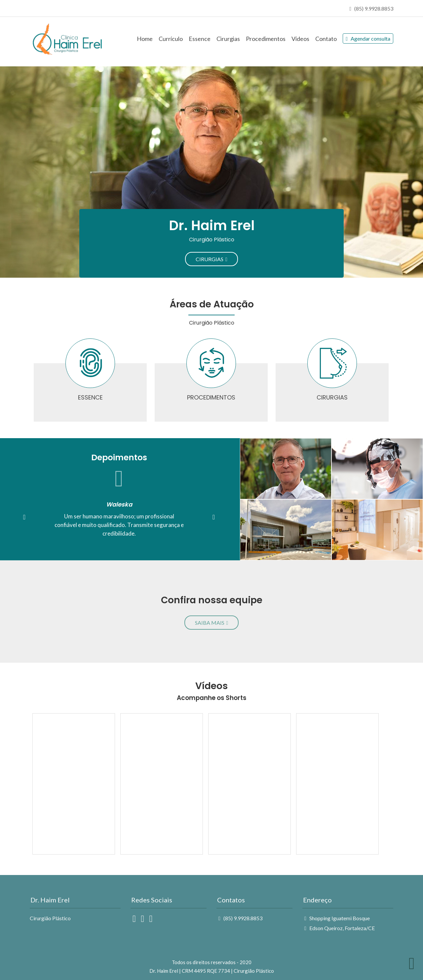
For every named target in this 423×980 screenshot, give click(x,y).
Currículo (171, 39)
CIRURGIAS (211, 259)
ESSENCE (90, 397)
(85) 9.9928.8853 (240, 918)
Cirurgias (228, 39)
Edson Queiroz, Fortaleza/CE (340, 928)
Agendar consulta (368, 38)
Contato (326, 39)
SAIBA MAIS (212, 623)
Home (145, 39)
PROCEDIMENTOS (211, 397)
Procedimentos (266, 39)
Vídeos (300, 39)
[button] (24, 517)
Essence (200, 39)
